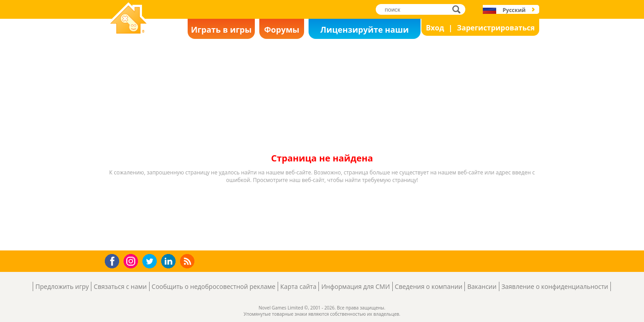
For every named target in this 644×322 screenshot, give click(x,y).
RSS (188, 261)
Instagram (132, 261)
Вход (435, 28)
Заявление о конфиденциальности (555, 286)
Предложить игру (62, 286)
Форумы (282, 30)
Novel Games (127, 38)
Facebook (114, 260)
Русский (514, 10)
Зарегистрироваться (496, 28)
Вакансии (482, 286)
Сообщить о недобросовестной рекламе (214, 286)
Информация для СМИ (355, 286)
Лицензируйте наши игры (364, 32)
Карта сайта (298, 286)
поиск (459, 9)
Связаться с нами (120, 286)
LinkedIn (170, 261)
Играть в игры (221, 30)
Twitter (151, 262)
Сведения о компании (429, 286)
